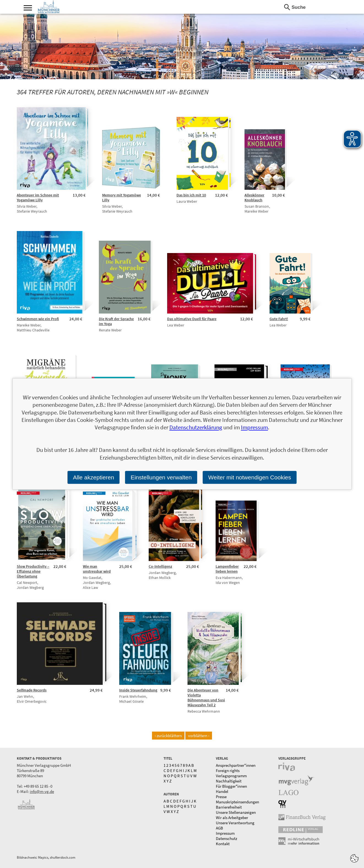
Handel (222, 791)
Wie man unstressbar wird (97, 569)
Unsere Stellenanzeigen (236, 812)
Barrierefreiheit (229, 807)
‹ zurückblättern (168, 736)
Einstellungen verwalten (161, 477)
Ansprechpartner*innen (236, 765)
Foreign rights (228, 771)
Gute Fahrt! (279, 319)
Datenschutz (226, 838)
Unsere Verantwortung (235, 823)
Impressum (225, 833)
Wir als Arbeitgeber (232, 818)
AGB (219, 828)
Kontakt (223, 844)
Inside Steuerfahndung (138, 690)
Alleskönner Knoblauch (254, 197)
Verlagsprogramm (231, 776)
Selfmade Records (32, 690)
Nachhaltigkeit (229, 781)
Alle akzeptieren (93, 477)
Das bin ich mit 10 (191, 195)
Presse (221, 797)
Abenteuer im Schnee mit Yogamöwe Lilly (38, 197)
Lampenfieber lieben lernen (227, 569)
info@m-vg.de (42, 791)
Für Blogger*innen (231, 786)
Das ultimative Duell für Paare (192, 319)
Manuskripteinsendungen (237, 802)
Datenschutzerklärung (196, 428)
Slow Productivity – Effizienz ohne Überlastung (33, 571)
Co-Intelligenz (160, 566)
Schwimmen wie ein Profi (38, 319)
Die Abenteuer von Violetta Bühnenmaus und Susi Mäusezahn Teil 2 (206, 697)
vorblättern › (199, 736)
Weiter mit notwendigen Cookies (250, 477)
